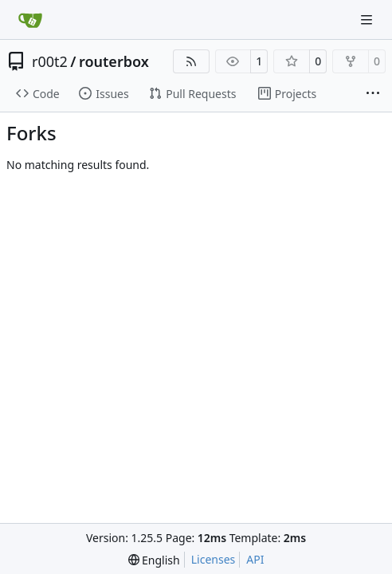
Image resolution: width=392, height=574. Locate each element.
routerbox (114, 61)
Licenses (214, 559)
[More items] (373, 94)
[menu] (154, 560)
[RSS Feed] (191, 61)
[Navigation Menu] (368, 20)
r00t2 (50, 61)
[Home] (30, 20)
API (255, 559)
